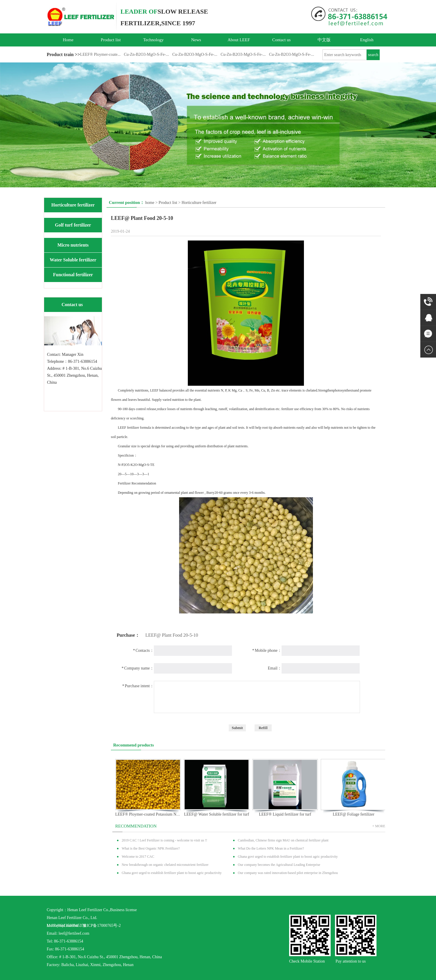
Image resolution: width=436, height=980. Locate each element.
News (196, 40)
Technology (153, 40)
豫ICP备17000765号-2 (102, 926)
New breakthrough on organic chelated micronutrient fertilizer (165, 865)
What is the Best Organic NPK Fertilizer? (151, 848)
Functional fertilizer (73, 275)
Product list (111, 40)
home (150, 203)
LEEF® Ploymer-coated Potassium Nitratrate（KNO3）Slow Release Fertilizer (181, 814)
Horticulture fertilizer (73, 205)
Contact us (282, 40)
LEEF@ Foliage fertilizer (354, 814)
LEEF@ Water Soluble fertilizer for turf (217, 814)
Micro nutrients (73, 245)
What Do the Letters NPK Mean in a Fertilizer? (271, 848)
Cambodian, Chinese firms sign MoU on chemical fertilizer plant (283, 840)
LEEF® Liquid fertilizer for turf (285, 814)
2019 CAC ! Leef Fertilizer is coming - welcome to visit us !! (164, 840)
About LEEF (239, 40)
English (367, 40)
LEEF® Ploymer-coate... (100, 54)
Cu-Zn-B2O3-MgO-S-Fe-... (146, 54)
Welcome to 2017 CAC (138, 857)
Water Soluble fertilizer (73, 260)
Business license (123, 910)
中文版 (324, 40)
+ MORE (379, 826)
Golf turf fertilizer (73, 225)
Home (68, 40)
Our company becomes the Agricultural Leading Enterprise (279, 865)
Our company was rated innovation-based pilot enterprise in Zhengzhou (288, 873)
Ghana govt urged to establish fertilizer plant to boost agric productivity (288, 857)
